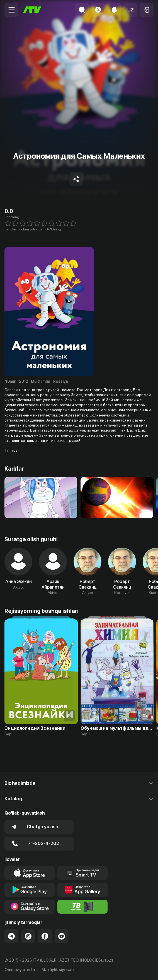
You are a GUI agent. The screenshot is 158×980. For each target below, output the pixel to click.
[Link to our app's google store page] (30, 890)
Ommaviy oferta (20, 970)
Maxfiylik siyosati (58, 970)
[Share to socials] (76, 179)
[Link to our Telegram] (11, 936)
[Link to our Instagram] (28, 936)
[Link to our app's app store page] (30, 873)
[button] (130, 10)
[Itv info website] (82, 907)
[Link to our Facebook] (45, 936)
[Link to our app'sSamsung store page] (30, 907)
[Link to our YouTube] (62, 936)
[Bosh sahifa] (32, 10)
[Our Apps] (82, 873)
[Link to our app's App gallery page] (82, 890)
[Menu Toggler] (11, 10)
